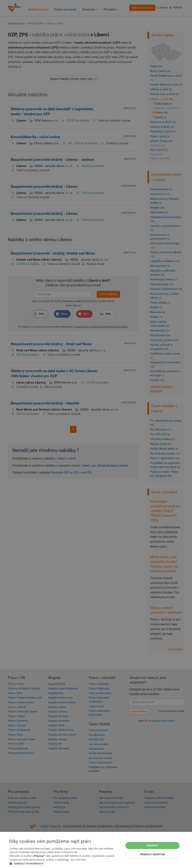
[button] (65, 863)
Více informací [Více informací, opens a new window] (78, 860)
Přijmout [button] (152, 845)
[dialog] (96, 850)
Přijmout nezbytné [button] (153, 854)
